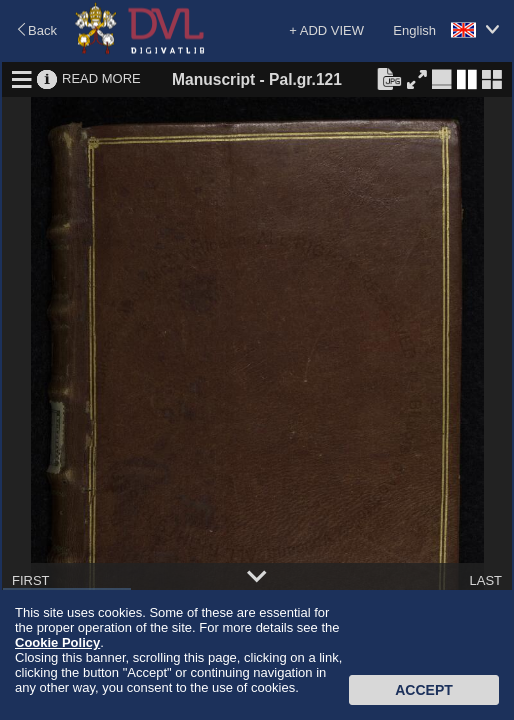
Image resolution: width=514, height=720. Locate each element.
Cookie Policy (57, 642)
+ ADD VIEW (326, 30)
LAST (485, 580)
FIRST (31, 580)
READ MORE (101, 78)
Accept (424, 690)
